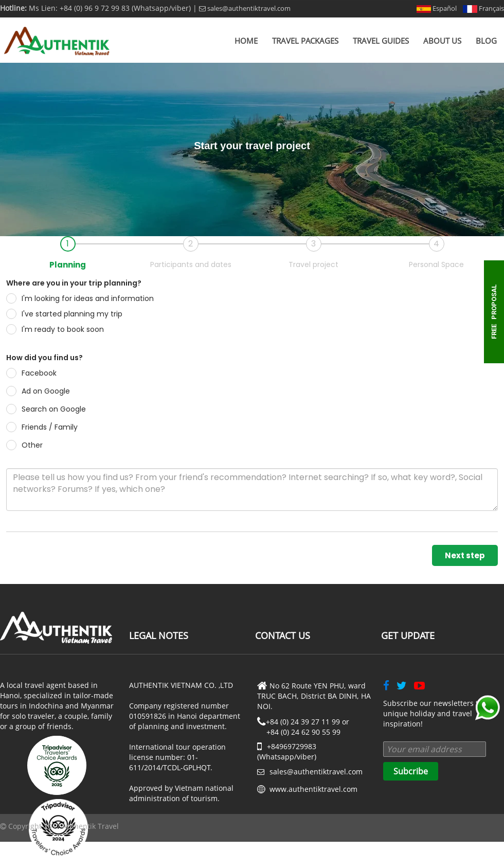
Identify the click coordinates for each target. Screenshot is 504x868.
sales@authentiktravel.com (245, 8)
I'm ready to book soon (55, 329)
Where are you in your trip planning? (74, 283)
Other (24, 445)
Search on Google (46, 409)
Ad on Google (38, 391)
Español (437, 8)
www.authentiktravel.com (313, 789)
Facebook (31, 373)
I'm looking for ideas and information (80, 298)
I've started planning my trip (64, 314)
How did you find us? (44, 358)
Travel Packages (305, 41)
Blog (486, 41)
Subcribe (411, 771)
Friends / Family (42, 427)
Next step (465, 555)
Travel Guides (381, 41)
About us (442, 41)
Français (483, 8)
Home (246, 41)
